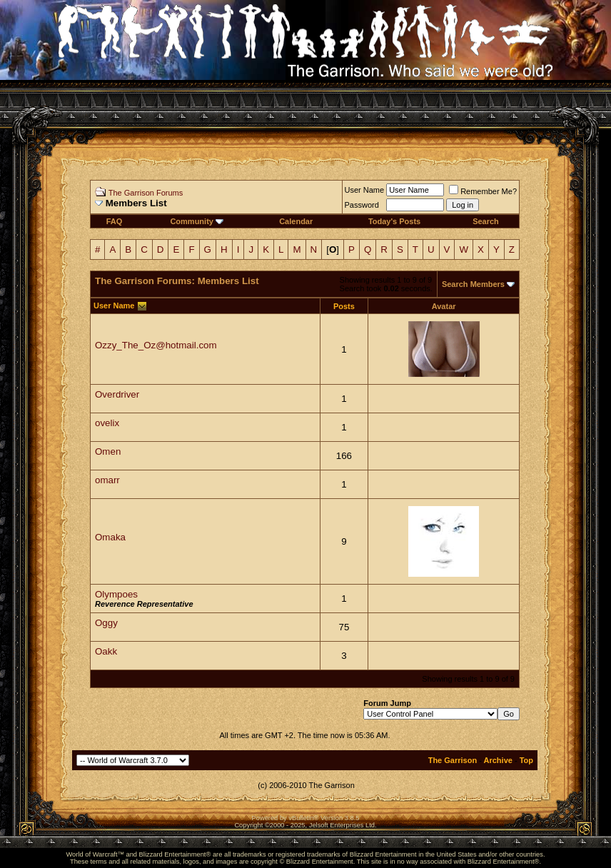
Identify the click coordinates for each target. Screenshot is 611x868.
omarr (107, 480)
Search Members (473, 284)
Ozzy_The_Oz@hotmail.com (156, 345)
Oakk (106, 651)
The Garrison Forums (146, 193)
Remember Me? (483, 191)
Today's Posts (394, 221)
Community (197, 221)
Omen (108, 451)
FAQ (115, 221)
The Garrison (453, 760)
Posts (344, 306)
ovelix (107, 423)
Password (362, 205)
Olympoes (116, 594)
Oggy (106, 623)
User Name (365, 190)
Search (486, 221)
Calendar (296, 221)
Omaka (110, 537)
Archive (498, 760)
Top (526, 760)
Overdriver (117, 394)
